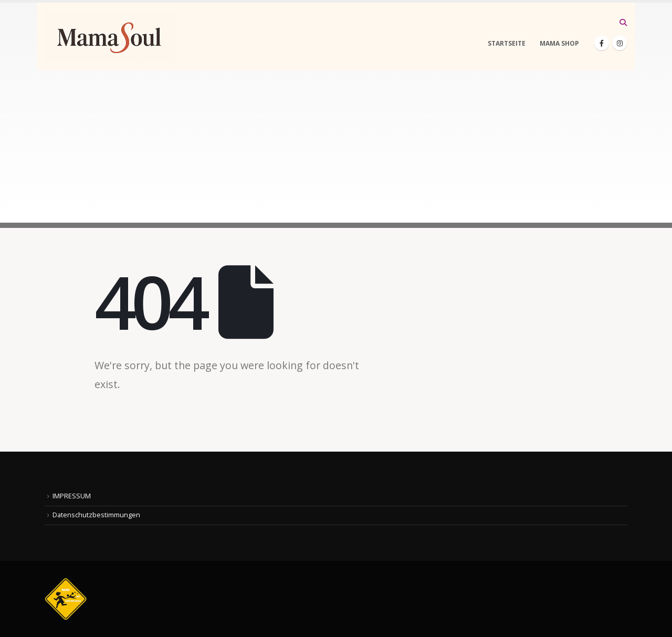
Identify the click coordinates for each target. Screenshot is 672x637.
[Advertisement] (336, 149)
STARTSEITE (507, 43)
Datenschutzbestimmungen (96, 515)
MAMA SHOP (559, 43)
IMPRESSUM (72, 496)
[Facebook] (602, 43)
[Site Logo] (110, 36)
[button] (623, 23)
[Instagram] (619, 43)
